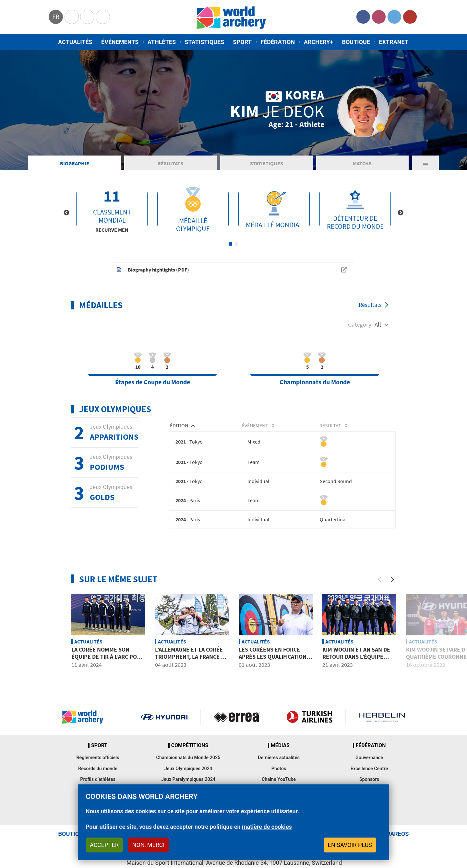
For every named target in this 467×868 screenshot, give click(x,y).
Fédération (278, 42)
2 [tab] (237, 247)
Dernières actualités (279, 762)
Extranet (393, 42)
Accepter (104, 845)
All (378, 328)
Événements (120, 42)
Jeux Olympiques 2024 (188, 773)
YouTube (410, 17)
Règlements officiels (98, 762)
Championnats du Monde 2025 (188, 762)
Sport (242, 42)
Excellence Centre (369, 773)
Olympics (72, 17)
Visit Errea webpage (237, 721)
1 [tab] (230, 247)
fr (56, 17)
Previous (66, 216)
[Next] (392, 583)
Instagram (379, 17)
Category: (360, 328)
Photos (279, 773)
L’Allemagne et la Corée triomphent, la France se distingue (191, 661)
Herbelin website (382, 721)
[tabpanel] (112, 212)
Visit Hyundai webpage (164, 721)
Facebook (363, 17)
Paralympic (87, 17)
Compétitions (190, 749)
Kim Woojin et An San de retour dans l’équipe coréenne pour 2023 (356, 661)
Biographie (75, 167)
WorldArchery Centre (103, 17)
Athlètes (162, 42)
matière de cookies (267, 827)
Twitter (394, 17)
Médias (280, 749)
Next (401, 216)
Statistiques (204, 42)
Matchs (362, 167)
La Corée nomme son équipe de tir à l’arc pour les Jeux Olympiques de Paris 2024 (108, 664)
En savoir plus (350, 845)
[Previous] (379, 583)
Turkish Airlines (310, 721)
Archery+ (318, 42)
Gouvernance (369, 762)
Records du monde (98, 773)
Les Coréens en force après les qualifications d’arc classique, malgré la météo (274, 664)
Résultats (170, 167)
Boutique (356, 42)
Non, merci (149, 845)
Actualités (75, 42)
